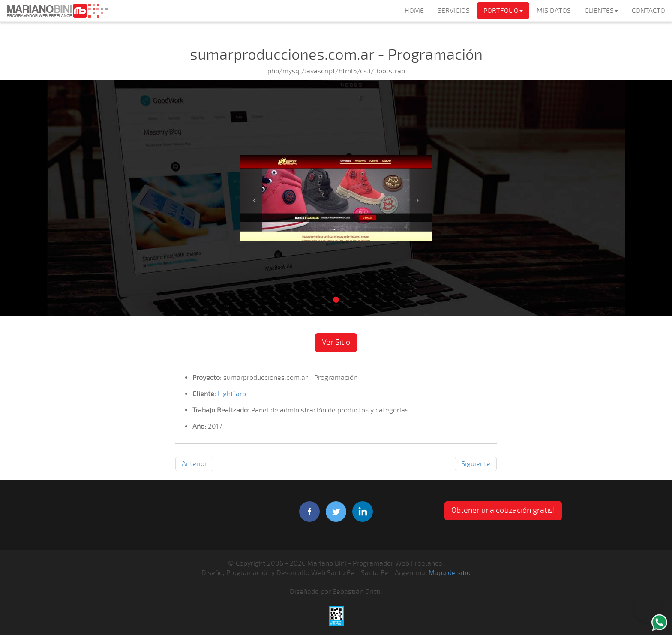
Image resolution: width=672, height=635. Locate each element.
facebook (309, 512)
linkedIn (363, 512)
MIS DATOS (554, 11)
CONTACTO (648, 11)
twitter (336, 512)
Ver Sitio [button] (336, 342)
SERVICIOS (454, 11)
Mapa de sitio (450, 573)
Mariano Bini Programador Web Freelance (57, 11)
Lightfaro (232, 394)
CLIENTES (601, 11)
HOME (414, 11)
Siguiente (476, 464)
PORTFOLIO (503, 11)
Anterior (194, 464)
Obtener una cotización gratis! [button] (503, 510)
